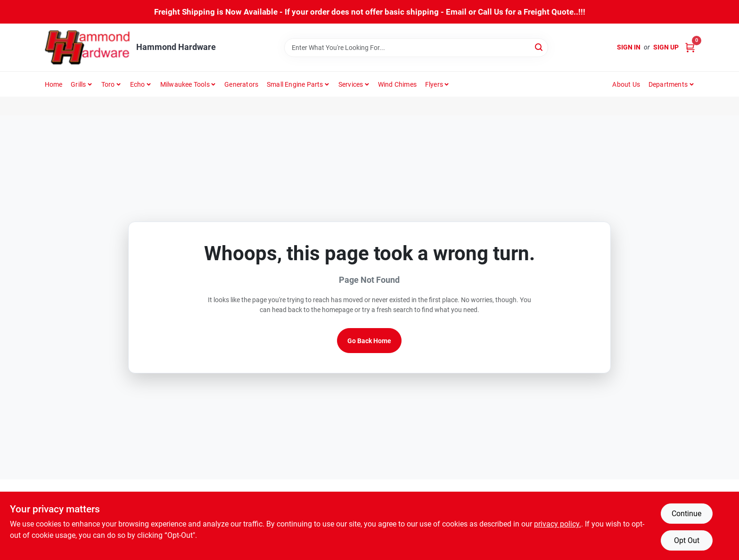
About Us (626, 84)
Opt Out (687, 540)
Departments (668, 84)
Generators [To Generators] (241, 84)
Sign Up (666, 47)
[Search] (539, 47)
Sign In (629, 47)
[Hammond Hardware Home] (87, 47)
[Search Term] (416, 48)
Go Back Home (369, 341)
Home (54, 84)
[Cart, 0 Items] (690, 47)
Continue (686, 514)
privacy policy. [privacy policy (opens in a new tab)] (558, 524)
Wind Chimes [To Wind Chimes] (397, 84)
